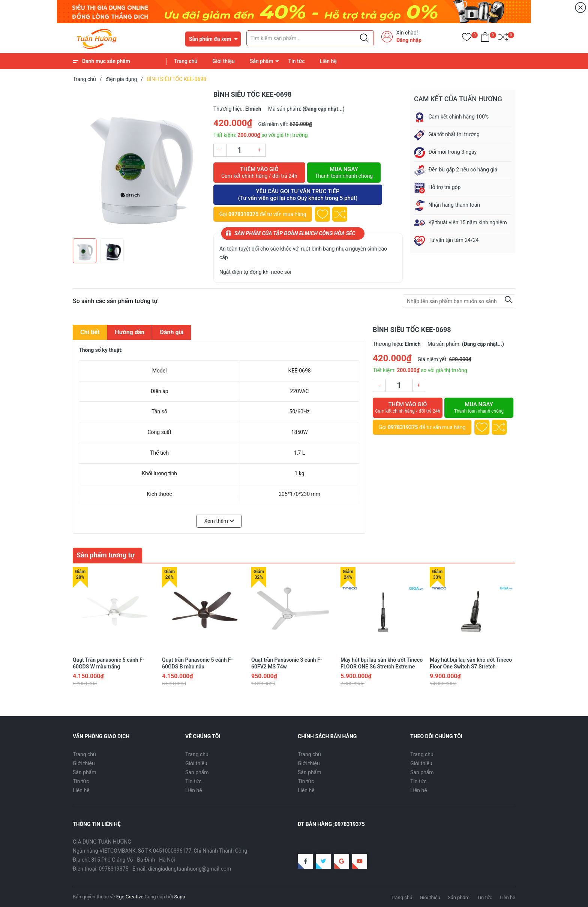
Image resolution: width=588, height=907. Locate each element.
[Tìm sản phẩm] (310, 38)
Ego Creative (130, 897)
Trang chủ (186, 61)
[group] (139, 162)
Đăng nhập (409, 40)
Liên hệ (328, 61)
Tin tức (297, 61)
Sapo (180, 897)
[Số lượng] (240, 150)
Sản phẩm (262, 61)
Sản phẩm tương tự (106, 555)
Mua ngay (344, 173)
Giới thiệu (223, 61)
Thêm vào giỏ (259, 173)
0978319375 (243, 214)
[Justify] (364, 38)
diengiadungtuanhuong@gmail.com (190, 869)
